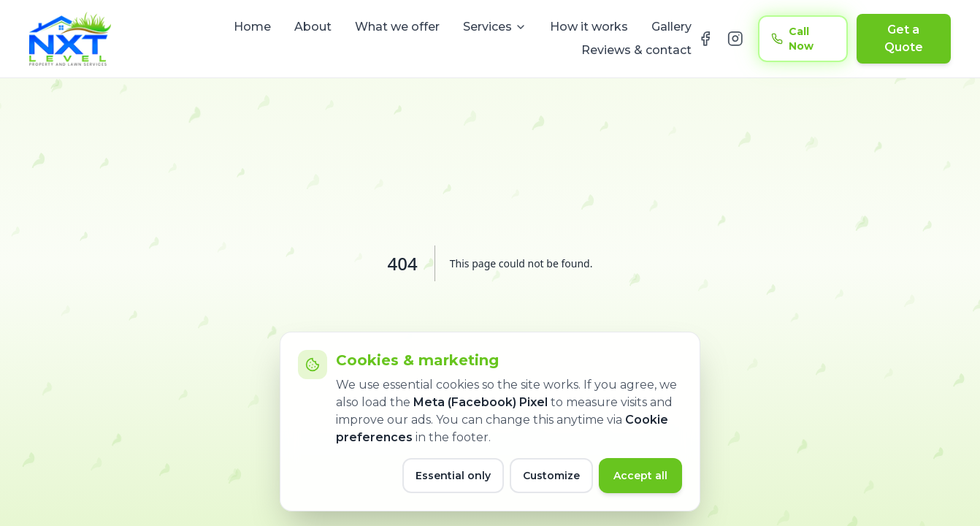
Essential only (453, 476)
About (313, 27)
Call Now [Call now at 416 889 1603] (792, 39)
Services (495, 27)
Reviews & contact (636, 50)
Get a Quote (904, 38)
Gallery (671, 27)
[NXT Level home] (70, 39)
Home (252, 27)
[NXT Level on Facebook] (705, 39)
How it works (589, 27)
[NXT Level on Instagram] (735, 39)
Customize (551, 476)
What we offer (397, 27)
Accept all (640, 476)
